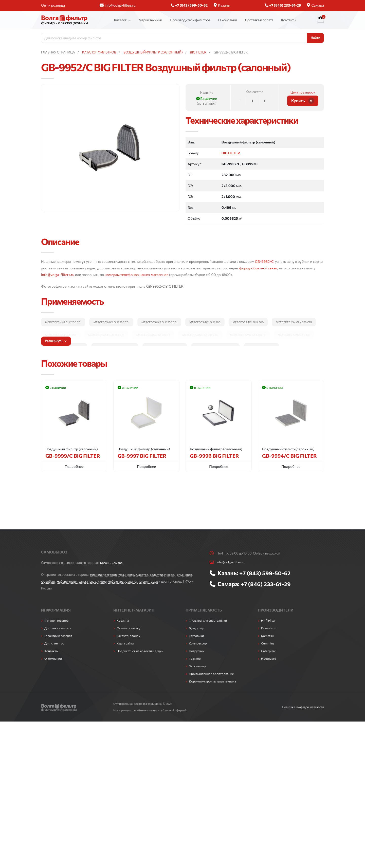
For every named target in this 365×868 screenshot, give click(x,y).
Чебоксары (118, 581)
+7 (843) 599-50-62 (266, 573)
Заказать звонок (129, 634)
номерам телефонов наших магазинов (136, 275)
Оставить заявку (129, 627)
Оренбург (48, 581)
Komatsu (268, 634)
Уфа (122, 574)
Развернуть (56, 341)
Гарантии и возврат (59, 634)
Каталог (120, 20)
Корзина (123, 620)
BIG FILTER (231, 153)
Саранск (134, 581)
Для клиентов (55, 642)
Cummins (268, 642)
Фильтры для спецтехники (208, 620)
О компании (228, 20)
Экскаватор (198, 664)
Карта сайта (125, 642)
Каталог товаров (57, 620)
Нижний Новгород (104, 574)
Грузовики (197, 634)
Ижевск (172, 574)
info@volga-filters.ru (117, 5)
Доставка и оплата (259, 20)
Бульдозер (197, 627)
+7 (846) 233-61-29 (266, 583)
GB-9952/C (264, 261)
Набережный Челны (72, 581)
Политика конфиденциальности (302, 704)
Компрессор (198, 642)
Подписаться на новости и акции (141, 649)
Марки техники (150, 20)
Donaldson (269, 627)
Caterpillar (269, 649)
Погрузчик (197, 649)
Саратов (144, 574)
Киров (104, 581)
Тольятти (158, 574)
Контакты (289, 20)
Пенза (93, 581)
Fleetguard (269, 656)
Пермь (131, 574)
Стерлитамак (151, 581)
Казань (222, 5)
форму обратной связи (258, 268)
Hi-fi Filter (269, 620)
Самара (315, 5)
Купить (303, 101)
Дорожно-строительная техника (213, 678)
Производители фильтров (190, 20)
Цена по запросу (303, 92)
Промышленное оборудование (212, 671)
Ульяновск (187, 574)
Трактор (195, 656)
